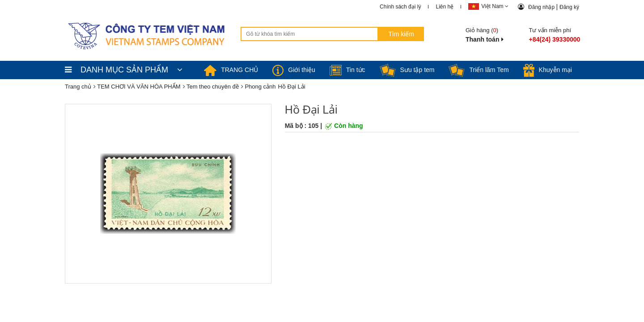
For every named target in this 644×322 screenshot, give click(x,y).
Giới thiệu (294, 70)
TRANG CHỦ (231, 70)
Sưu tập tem (407, 70)
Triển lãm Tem (479, 70)
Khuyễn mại (548, 70)
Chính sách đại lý (400, 7)
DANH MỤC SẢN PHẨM (124, 70)
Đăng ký (569, 7)
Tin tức (347, 70)
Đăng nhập (542, 7)
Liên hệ (445, 7)
